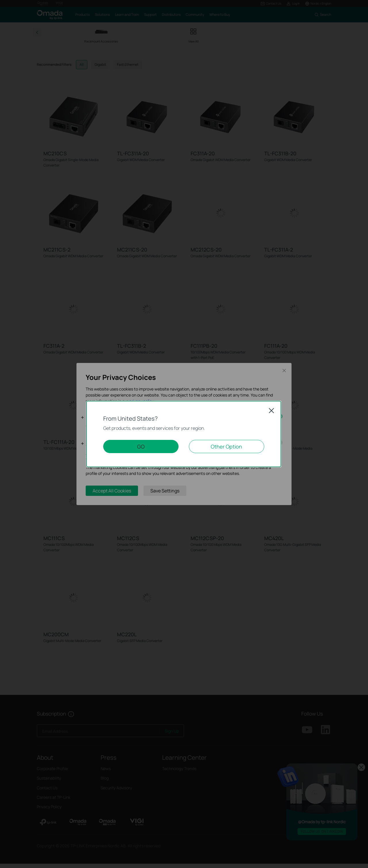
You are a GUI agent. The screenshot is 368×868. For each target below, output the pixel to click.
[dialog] (184, 434)
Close (271, 411)
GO (141, 446)
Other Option (226, 446)
